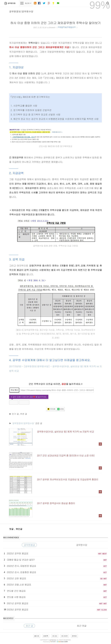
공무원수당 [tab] (82, 545)
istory (53, 642)
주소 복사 (14, 390)
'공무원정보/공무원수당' (23, 423)
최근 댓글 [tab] (82, 626)
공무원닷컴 (9, 3)
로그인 (55, 636)
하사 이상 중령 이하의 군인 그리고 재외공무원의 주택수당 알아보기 (56, 23)
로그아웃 (65, 636)
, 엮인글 (18, 529)
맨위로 (74, 636)
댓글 (12, 529)
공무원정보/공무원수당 (21, 11)
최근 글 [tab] (29, 626)
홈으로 (37, 636)
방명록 (46, 636)
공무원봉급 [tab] (29, 545)
